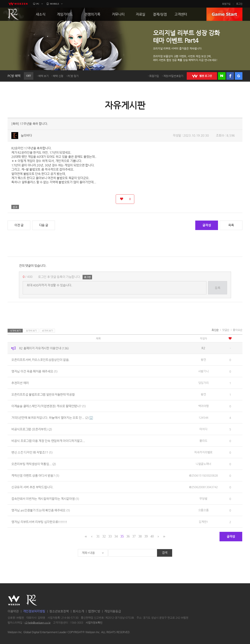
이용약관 (13, 611)
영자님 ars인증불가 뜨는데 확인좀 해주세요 (41, 510)
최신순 (215, 330)
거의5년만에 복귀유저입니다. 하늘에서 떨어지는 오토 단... (52, 418)
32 (104, 536)
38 (140, 536)
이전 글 (19, 225)
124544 (203, 417)
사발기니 (204, 371)
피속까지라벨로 (203, 452)
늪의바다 (26, 135)
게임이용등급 (112, 611)
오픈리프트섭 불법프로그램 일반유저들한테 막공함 (43, 395)
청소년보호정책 (59, 611)
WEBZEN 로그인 (202, 76)
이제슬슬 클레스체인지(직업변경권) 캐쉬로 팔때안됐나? (48, 406)
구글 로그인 (239, 76)
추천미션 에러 (20, 383)
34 (116, 536)
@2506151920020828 (203, 475)
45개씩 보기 (47, 331)
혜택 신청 (58, 76)
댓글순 (226, 330)
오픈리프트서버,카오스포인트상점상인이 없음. (40, 360)
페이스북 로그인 (230, 76)
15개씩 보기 (15, 331)
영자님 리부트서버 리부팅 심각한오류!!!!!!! (39, 522)
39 (146, 536)
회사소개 (78, 611)
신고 (15, 207)
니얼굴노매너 (203, 464)
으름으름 (204, 510)
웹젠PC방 (94, 611)
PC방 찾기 (73, 76)
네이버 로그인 (222, 76)
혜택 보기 (43, 76)
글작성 (207, 225)
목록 (231, 225)
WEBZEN (14, 600)
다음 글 (44, 225)
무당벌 (203, 499)
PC (38, 4)
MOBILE (54, 4)
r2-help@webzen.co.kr (38, 623)
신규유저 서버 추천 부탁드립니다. (32, 487)
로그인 (239, 4)
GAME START (224, 14)
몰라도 (203, 441)
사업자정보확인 (94, 623)
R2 (13, 14)
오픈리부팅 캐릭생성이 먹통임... (34, 464)
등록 (218, 288)
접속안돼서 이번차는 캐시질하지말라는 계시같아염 (45, 499)
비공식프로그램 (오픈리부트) (32, 429)
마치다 (203, 429)
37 (134, 536)
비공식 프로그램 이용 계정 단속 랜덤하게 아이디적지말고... (48, 441)
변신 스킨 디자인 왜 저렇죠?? (32, 452)
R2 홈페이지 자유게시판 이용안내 (44, 348)
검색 (165, 553)
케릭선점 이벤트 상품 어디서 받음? (35, 476)
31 (98, 536)
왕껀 (203, 360)
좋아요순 (238, 330)
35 (122, 536)
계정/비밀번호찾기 (173, 76)
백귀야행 (204, 406)
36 (128, 536)
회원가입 (226, 4)
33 (110, 536)
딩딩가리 (204, 383)
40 (152, 536)
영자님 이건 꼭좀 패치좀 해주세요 (34, 371)
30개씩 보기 (31, 331)
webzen (18, 4)
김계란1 (203, 522)
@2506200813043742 (203, 487)
